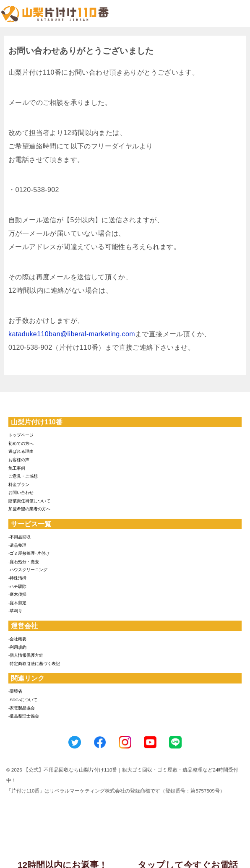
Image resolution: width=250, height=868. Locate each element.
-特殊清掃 (17, 578)
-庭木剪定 (17, 603)
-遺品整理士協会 (24, 716)
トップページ (21, 435)
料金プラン (19, 485)
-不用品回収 (20, 537)
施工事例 (17, 468)
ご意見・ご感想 (23, 476)
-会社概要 (17, 639)
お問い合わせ (21, 492)
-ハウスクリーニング (28, 570)
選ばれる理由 (21, 451)
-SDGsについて (23, 700)
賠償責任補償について (29, 501)
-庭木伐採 (17, 594)
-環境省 (15, 691)
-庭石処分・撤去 (24, 562)
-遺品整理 (17, 545)
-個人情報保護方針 (26, 655)
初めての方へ (21, 443)
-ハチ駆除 (17, 586)
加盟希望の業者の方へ (29, 509)
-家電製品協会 (22, 708)
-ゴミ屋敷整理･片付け (29, 553)
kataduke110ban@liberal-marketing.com (72, 334)
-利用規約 (17, 647)
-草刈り (15, 611)
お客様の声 (19, 460)
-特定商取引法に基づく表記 (34, 664)
